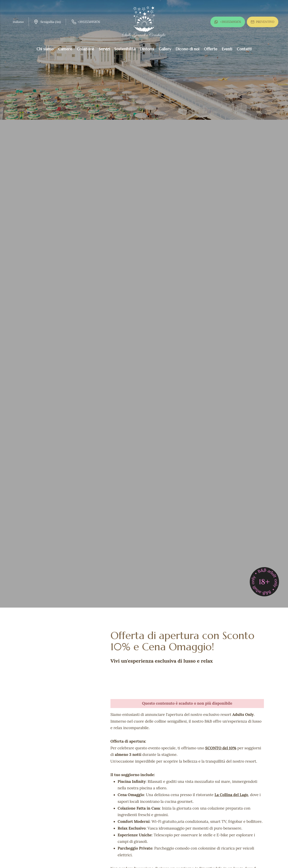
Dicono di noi (188, 49)
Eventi (227, 49)
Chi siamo (45, 49)
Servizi (104, 49)
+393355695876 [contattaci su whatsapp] (228, 22)
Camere (65, 49)
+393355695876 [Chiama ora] (86, 22)
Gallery (165, 49)
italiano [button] (18, 22)
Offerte (211, 49)
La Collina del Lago (232, 795)
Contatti (244, 49)
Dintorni (147, 49)
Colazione (85, 49)
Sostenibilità (125, 49)
